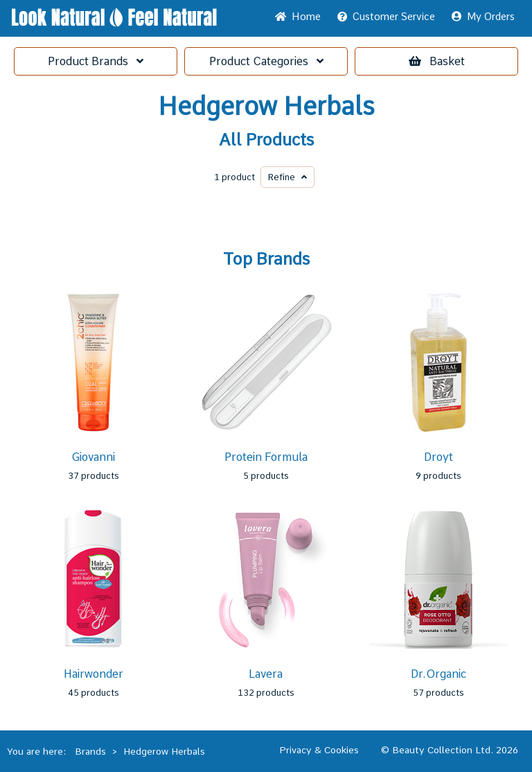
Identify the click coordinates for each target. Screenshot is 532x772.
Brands (96, 61)
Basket (437, 61)
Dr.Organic (438, 674)
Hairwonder (94, 674)
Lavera (266, 674)
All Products (266, 140)
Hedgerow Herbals (266, 107)
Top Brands (266, 259)
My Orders (483, 17)
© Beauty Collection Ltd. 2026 (450, 750)
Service (386, 17)
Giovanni (93, 457)
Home (298, 17)
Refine (287, 177)
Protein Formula (266, 457)
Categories (266, 61)
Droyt (438, 457)
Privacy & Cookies (319, 750)
